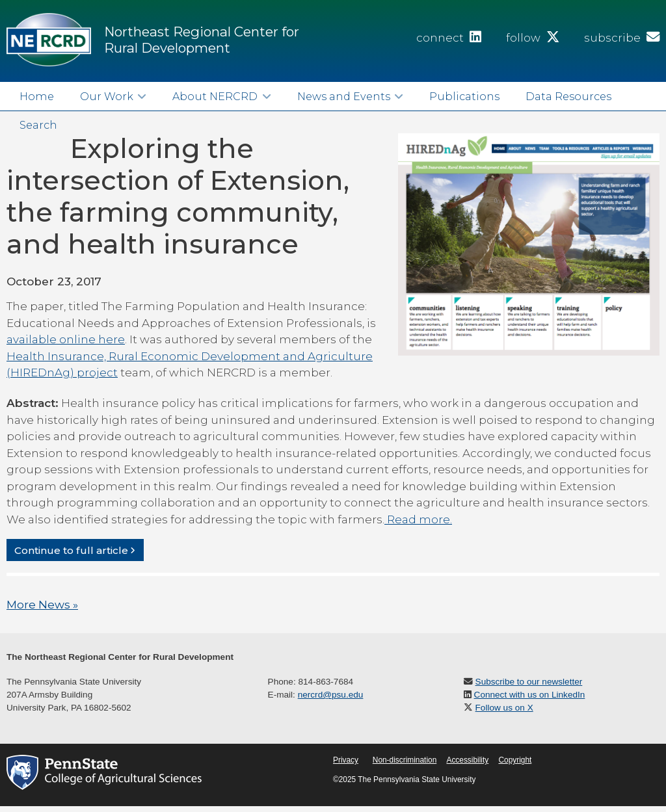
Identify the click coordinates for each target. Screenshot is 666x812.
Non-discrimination (405, 760)
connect (449, 38)
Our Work (107, 96)
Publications (464, 96)
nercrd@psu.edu (331, 695)
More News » (42, 605)
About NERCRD (215, 96)
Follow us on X (504, 708)
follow (533, 38)
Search (38, 125)
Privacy (346, 760)
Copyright (515, 760)
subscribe (622, 38)
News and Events (344, 96)
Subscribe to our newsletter (529, 682)
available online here (66, 339)
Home (37, 96)
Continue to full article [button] (71, 550)
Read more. (418, 519)
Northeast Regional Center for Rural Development (202, 40)
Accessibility (467, 760)
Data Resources (568, 96)
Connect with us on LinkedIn (530, 695)
